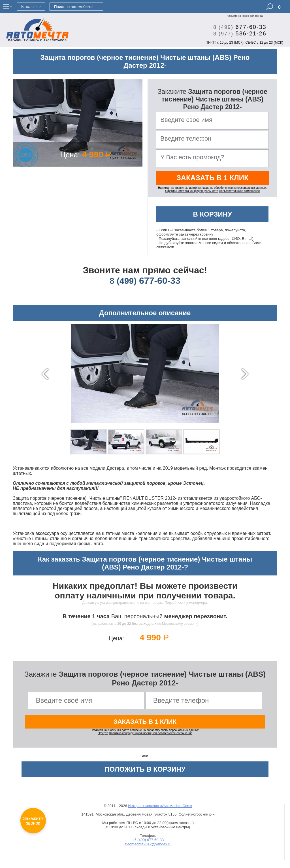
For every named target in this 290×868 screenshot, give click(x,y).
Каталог (28, 7)
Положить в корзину (145, 771)
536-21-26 (238, 33)
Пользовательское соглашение (239, 192)
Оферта (170, 192)
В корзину (212, 216)
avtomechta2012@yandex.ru (148, 846)
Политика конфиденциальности (197, 192)
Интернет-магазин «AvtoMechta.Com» (160, 808)
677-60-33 (238, 27)
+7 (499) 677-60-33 (148, 842)
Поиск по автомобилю (73, 7)
